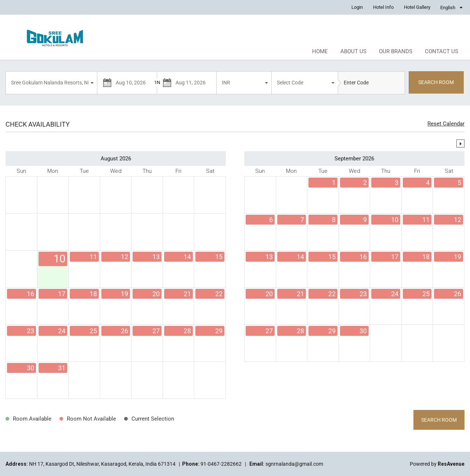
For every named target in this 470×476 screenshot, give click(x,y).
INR (226, 83)
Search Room (439, 420)
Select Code (290, 83)
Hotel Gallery (417, 7)
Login (357, 7)
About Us (353, 51)
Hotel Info (383, 7)
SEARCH (436, 82)
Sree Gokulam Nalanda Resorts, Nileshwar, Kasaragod (52, 83)
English (448, 8)
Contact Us (442, 51)
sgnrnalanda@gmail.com (294, 464)
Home (320, 51)
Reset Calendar (446, 124)
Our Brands (396, 51)
